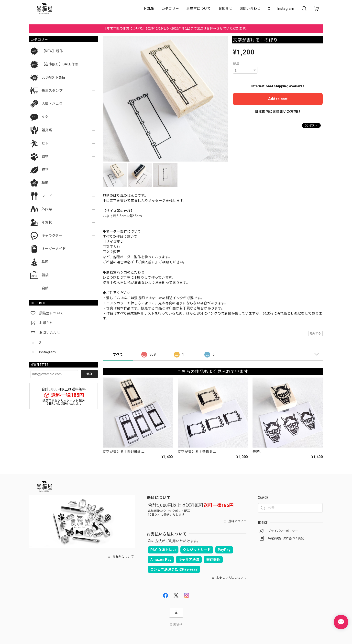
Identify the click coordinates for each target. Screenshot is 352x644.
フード (47, 196)
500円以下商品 (53, 77)
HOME (149, 9)
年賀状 (47, 222)
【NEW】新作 (52, 51)
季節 (45, 262)
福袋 (45, 275)
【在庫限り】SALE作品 (60, 64)
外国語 (47, 209)
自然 (45, 288)
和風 (45, 183)
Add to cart (278, 99)
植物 (45, 170)
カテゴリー (170, 9)
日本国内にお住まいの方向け (278, 112)
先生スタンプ (52, 91)
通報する (315, 333)
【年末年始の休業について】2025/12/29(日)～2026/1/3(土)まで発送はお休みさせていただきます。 (176, 28)
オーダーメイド (54, 249)
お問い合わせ (250, 9)
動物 (45, 156)
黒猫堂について (198, 9)
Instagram (286, 9)
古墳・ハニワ (52, 104)
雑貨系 (47, 130)
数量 (236, 63)
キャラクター (52, 235)
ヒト (45, 143)
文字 (45, 117)
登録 (89, 374)
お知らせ (225, 9)
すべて (118, 354)
